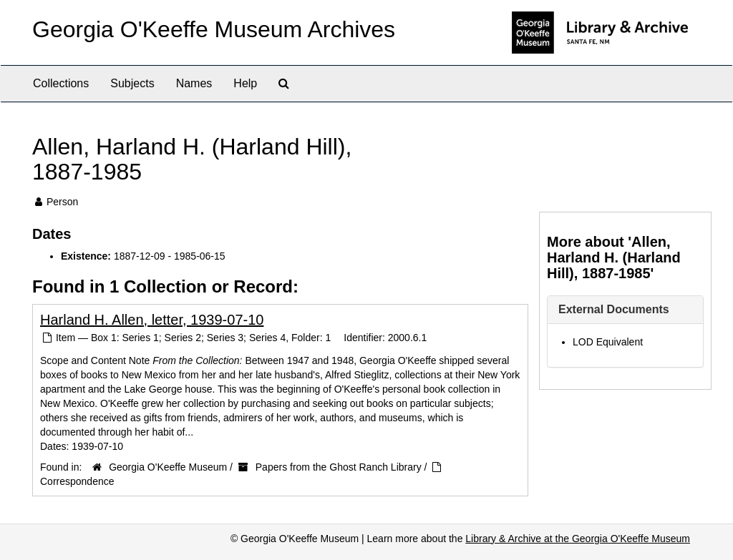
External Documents (614, 309)
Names (194, 83)
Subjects (132, 83)
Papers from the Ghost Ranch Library (339, 467)
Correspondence (77, 481)
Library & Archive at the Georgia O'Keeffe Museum (578, 539)
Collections (61, 83)
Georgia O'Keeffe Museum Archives (214, 29)
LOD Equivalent (608, 342)
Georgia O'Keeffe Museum (168, 467)
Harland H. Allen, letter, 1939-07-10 (152, 320)
